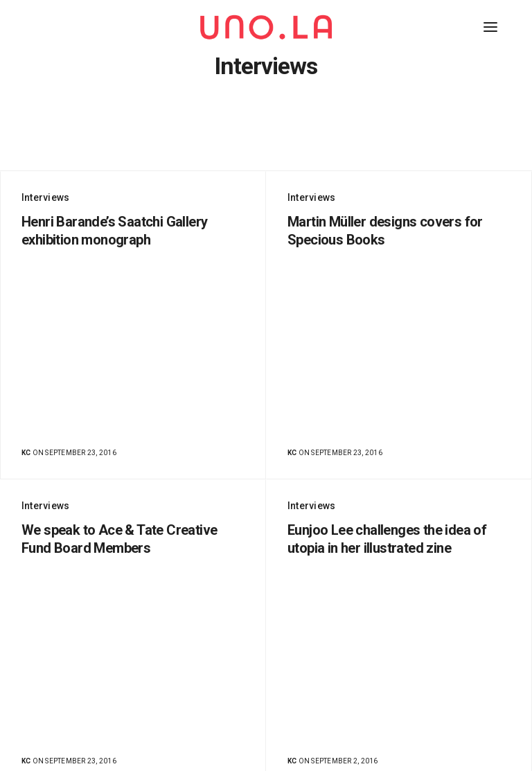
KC (26, 453)
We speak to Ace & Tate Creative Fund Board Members (119, 539)
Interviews (45, 197)
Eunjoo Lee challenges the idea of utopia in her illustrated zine (387, 539)
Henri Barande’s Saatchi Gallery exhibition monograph (114, 231)
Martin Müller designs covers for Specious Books (385, 231)
